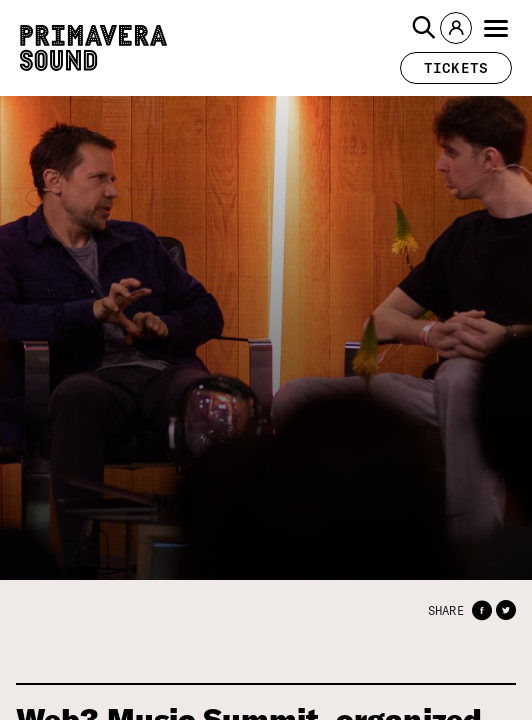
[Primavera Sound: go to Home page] (93, 48)
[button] (424, 28)
